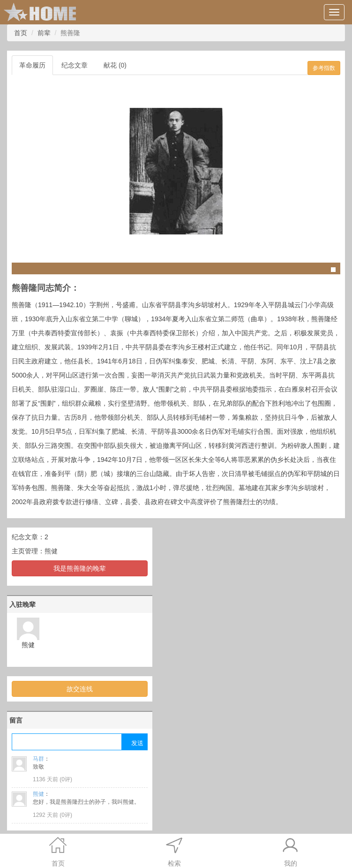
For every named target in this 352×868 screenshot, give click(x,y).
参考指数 (324, 68)
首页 (21, 33)
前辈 (44, 33)
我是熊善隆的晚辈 (80, 568)
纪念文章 (75, 65)
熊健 (51, 551)
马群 (38, 759)
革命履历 (32, 65)
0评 (66, 779)
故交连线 (80, 689)
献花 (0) (115, 65)
